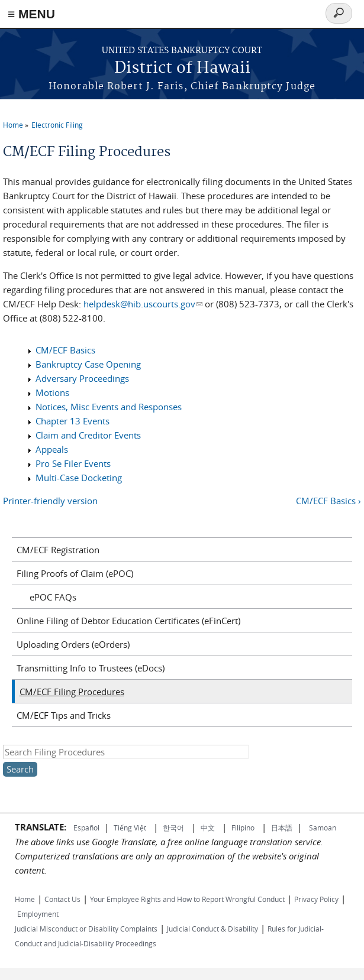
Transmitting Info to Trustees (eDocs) (91, 668)
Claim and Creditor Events (88, 435)
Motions (52, 392)
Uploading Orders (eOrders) (73, 644)
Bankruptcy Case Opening (88, 364)
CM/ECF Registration (58, 550)
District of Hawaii (182, 68)
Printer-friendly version (50, 501)
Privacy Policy (316, 899)
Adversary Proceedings (82, 378)
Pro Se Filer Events (73, 463)
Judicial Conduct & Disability (212, 929)
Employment (38, 914)
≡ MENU (31, 14)
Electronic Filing (57, 125)
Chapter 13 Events (73, 421)
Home (13, 125)
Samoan (323, 828)
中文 (208, 828)
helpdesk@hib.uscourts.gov (143, 304)
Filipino (243, 828)
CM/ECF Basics (65, 350)
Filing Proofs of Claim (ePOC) (75, 573)
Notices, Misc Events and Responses (109, 407)
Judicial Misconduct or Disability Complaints (86, 929)
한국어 (173, 828)
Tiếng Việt (130, 828)
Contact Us (62, 899)
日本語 (282, 828)
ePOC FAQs (53, 597)
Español (86, 828)
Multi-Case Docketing (79, 478)
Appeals (52, 449)
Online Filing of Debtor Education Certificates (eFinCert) (128, 621)
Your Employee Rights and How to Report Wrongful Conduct (187, 899)
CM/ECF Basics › (328, 501)
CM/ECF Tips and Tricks (64, 715)
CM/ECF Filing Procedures (72, 692)
